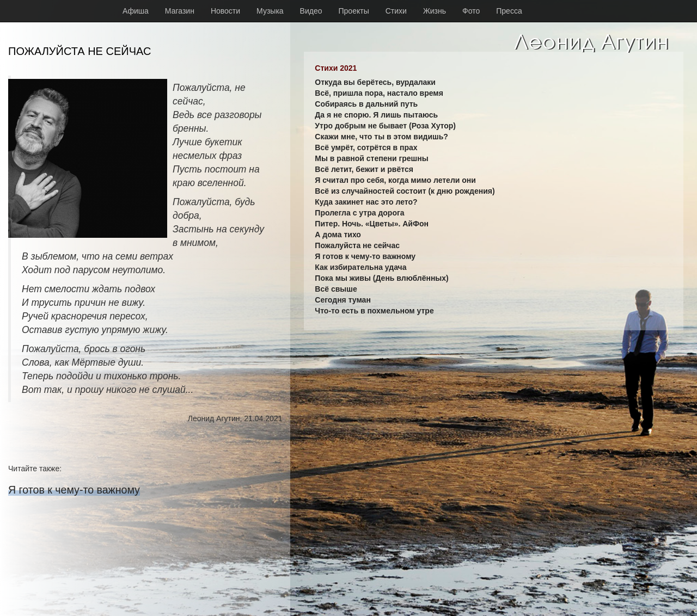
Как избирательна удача (360, 267)
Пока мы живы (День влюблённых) (381, 278)
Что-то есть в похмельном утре (374, 311)
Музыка (270, 11)
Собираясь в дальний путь (366, 104)
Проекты (354, 11)
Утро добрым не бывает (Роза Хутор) (385, 126)
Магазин (180, 11)
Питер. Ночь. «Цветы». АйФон (372, 224)
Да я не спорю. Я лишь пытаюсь (376, 115)
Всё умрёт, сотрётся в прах (366, 147)
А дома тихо (338, 235)
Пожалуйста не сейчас (357, 245)
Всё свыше (336, 289)
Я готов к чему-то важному (74, 490)
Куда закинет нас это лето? (366, 202)
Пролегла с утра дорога (359, 213)
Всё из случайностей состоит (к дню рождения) (405, 191)
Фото (471, 11)
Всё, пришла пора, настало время (379, 93)
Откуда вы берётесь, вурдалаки (375, 82)
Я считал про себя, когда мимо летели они (395, 180)
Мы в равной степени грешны (371, 158)
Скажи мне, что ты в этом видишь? (381, 137)
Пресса (509, 11)
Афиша (136, 11)
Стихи (396, 11)
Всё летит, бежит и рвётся (364, 169)
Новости (225, 11)
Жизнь (435, 11)
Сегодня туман (343, 300)
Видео (311, 11)
